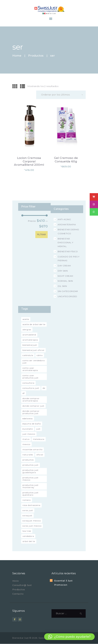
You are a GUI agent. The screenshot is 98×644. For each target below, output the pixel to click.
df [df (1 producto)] (24, 393)
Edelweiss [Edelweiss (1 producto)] (28, 418)
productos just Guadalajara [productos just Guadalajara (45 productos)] (30, 471)
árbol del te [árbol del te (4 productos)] (29, 541)
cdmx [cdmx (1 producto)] (40, 355)
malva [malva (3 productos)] (26, 439)
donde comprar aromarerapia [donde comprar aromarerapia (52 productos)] (31, 400)
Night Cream (65, 276)
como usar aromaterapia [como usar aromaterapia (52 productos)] (30, 369)
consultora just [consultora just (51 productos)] (31, 388)
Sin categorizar (68, 291)
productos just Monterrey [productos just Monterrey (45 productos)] (30, 486)
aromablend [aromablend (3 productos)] (29, 335)
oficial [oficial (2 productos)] (40, 455)
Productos (36, 56)
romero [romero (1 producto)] (27, 500)
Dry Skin (63, 271)
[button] (69, 637)
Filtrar (41, 234)
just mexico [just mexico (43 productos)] (29, 434)
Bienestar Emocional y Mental (65, 242)
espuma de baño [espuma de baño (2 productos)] (32, 424)
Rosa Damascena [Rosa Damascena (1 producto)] (31, 505)
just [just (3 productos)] (38, 429)
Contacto (18, 594)
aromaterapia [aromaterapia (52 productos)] (30, 340)
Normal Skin (65, 281)
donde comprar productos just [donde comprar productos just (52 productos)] (31, 412)
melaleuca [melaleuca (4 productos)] (39, 439)
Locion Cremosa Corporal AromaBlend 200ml (29, 161)
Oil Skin (62, 286)
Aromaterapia (67, 225)
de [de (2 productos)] (44, 388)
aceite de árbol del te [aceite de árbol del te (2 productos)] (34, 324)
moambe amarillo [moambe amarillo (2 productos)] (32, 449)
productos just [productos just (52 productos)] (30, 465)
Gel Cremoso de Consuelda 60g (66, 160)
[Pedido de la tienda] (61, 95)
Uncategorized (67, 296)
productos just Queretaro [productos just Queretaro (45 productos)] (30, 494)
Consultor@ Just (22, 585)
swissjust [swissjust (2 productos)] (27, 515)
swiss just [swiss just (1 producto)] (28, 510)
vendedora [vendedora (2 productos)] (28, 536)
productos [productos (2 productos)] (28, 460)
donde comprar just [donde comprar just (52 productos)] (33, 406)
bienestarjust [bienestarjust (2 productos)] (30, 345)
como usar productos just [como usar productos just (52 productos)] (30, 377)
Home (17, 56)
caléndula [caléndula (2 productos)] (28, 355)
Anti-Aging (64, 219)
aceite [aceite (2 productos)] (26, 319)
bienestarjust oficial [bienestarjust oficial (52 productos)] (33, 350)
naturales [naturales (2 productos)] (28, 455)
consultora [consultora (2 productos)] (28, 383)
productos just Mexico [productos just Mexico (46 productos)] (30, 479)
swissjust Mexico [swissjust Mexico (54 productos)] (32, 521)
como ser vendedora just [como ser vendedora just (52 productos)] (34, 362)
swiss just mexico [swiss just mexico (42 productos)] (32, 526)
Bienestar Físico (68, 251)
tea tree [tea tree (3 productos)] (27, 531)
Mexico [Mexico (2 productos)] (26, 444)
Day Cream (64, 266)
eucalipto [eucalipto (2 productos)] (28, 429)
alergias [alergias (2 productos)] (27, 329)
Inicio (15, 581)
